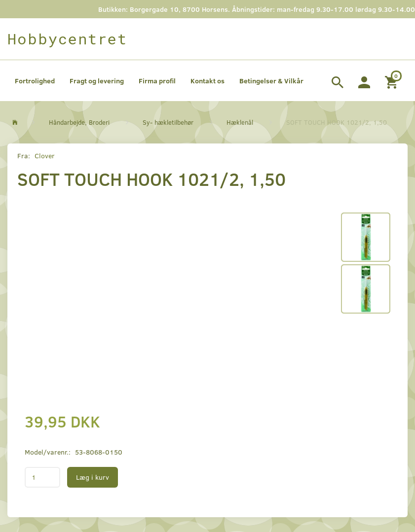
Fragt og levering (97, 81)
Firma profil (157, 81)
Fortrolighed (35, 81)
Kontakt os (207, 81)
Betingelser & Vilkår (271, 81)
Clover (45, 156)
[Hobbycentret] (67, 39)
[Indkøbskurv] (393, 81)
